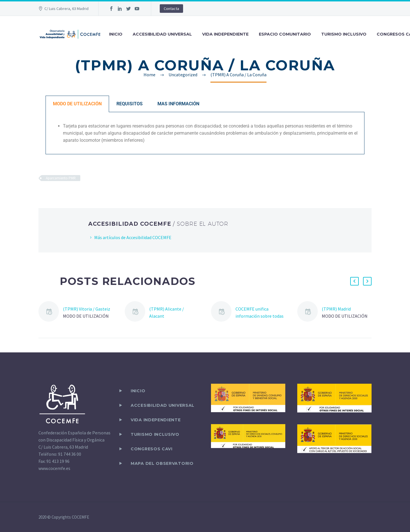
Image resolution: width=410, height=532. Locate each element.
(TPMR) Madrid (336, 309)
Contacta (171, 9)
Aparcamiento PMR (61, 178)
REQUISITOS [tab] (130, 104)
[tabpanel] (205, 133)
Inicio (138, 391)
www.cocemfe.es (54, 468)
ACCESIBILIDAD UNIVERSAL (162, 34)
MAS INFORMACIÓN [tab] (178, 104)
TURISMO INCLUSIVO (344, 34)
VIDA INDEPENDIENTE (225, 34)
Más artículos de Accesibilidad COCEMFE (133, 237)
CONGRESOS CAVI (152, 449)
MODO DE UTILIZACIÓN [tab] (77, 104)
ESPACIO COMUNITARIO (285, 34)
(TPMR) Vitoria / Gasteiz (87, 309)
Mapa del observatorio (162, 463)
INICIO (116, 34)
